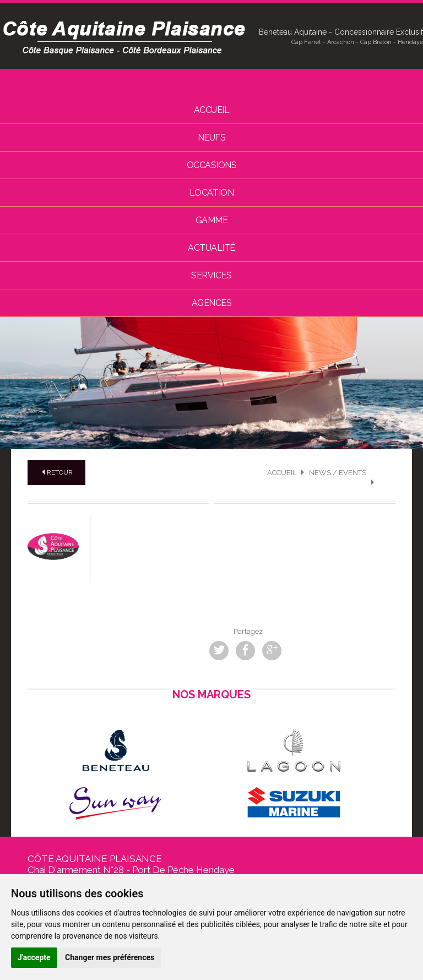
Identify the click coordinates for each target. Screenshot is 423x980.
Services (211, 275)
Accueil (212, 110)
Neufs (212, 138)
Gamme (212, 220)
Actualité (211, 248)
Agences (212, 303)
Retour (56, 472)
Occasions (212, 165)
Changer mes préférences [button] (110, 957)
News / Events (338, 473)
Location (211, 193)
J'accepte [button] (34, 957)
